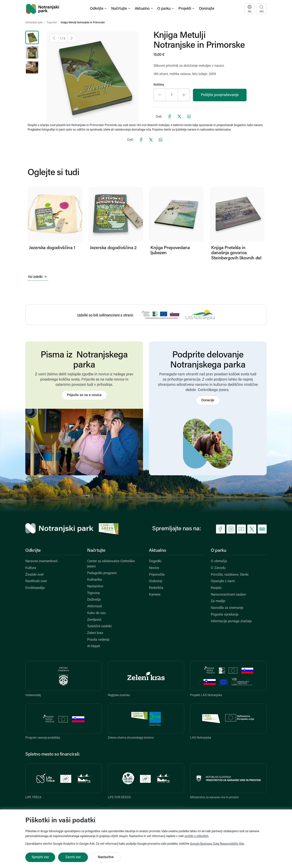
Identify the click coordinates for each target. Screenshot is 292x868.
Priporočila (157, 575)
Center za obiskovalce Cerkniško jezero (111, 564)
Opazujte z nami (223, 581)
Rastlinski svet (36, 581)
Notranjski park (34, 23)
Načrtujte (96, 551)
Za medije (218, 601)
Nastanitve (95, 587)
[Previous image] (54, 38)
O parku (218, 551)
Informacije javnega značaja (231, 621)
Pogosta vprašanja (225, 615)
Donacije (208, 400)
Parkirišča (156, 588)
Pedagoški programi (102, 573)
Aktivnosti (95, 606)
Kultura (31, 568)
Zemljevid (94, 620)
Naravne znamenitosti (41, 561)
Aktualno (158, 551)
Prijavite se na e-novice (84, 395)
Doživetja (94, 600)
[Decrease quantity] (160, 95)
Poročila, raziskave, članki (230, 575)
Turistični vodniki (99, 626)
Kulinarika (95, 580)
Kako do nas (96, 613)
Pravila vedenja (98, 640)
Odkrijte (33, 551)
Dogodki (155, 561)
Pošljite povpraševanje (220, 95)
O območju (219, 561)
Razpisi (216, 588)
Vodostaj (155, 581)
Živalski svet (34, 575)
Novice (154, 568)
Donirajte (207, 9)
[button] (99, 9)
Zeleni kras (95, 633)
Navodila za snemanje (227, 608)
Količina (159, 85)
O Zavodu (218, 568)
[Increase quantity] (184, 95)
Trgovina (52, 23)
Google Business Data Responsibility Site (217, 844)
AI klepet (94, 646)
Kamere (155, 595)
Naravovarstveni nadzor (228, 595)
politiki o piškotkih (196, 836)
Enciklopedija (35, 588)
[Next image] (72, 38)
